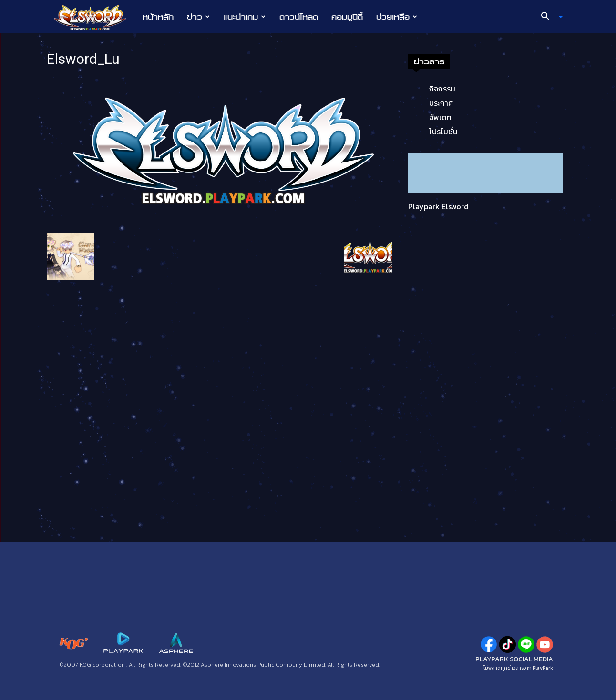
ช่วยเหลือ (397, 17)
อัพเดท (440, 117)
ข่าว (198, 17)
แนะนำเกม (245, 17)
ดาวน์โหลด (299, 17)
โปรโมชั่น (443, 132)
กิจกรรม (442, 89)
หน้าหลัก (158, 17)
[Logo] (95, 17)
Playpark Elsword (438, 206)
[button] (548, 17)
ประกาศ (441, 103)
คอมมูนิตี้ (347, 17)
